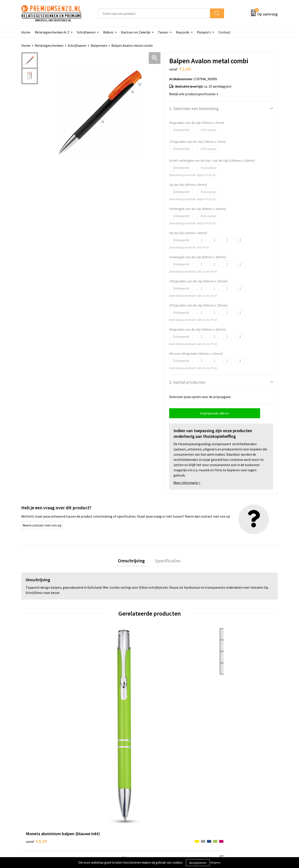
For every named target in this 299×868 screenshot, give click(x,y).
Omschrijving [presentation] (133, 561)
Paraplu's (204, 32)
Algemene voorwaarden (236, 779)
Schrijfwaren (86, 32)
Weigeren (216, 862)
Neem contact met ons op (42, 525)
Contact (225, 32)
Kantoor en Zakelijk (136, 32)
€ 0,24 (36, 707)
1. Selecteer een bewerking (194, 108)
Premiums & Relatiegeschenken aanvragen (115, 802)
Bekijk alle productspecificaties (194, 94)
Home (26, 32)
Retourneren (164, 806)
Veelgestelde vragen (107, 793)
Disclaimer (226, 799)
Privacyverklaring (231, 793)
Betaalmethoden (168, 799)
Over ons (98, 779)
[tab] (133, 562)
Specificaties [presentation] (166, 561)
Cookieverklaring (231, 786)
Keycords (183, 32)
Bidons (108, 32)
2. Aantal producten (187, 382)
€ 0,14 (100, 713)
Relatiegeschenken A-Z (52, 32)
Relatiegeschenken (49, 45)
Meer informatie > (187, 483)
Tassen (163, 32)
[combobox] (154, 13)
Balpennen (99, 45)
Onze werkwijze (166, 793)
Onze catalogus (103, 786)
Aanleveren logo (167, 786)
